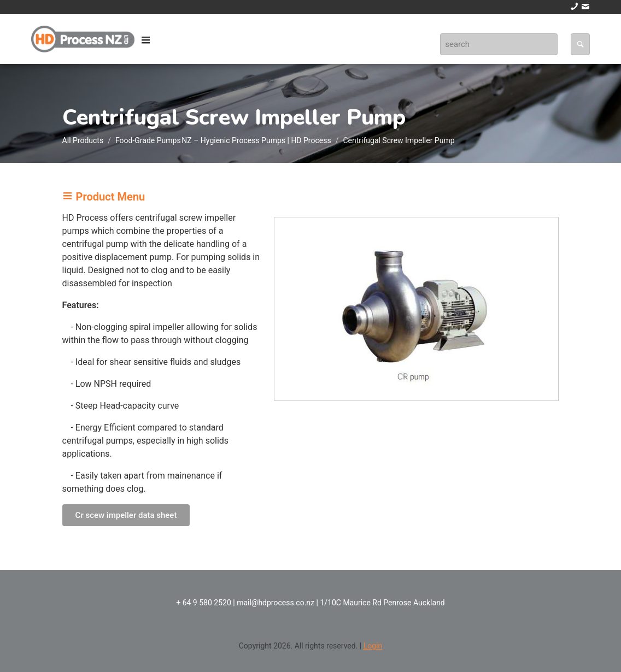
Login (373, 646)
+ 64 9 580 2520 (204, 603)
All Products (83, 140)
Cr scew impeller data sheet (126, 515)
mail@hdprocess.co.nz (276, 603)
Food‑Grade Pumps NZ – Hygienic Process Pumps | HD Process (223, 140)
